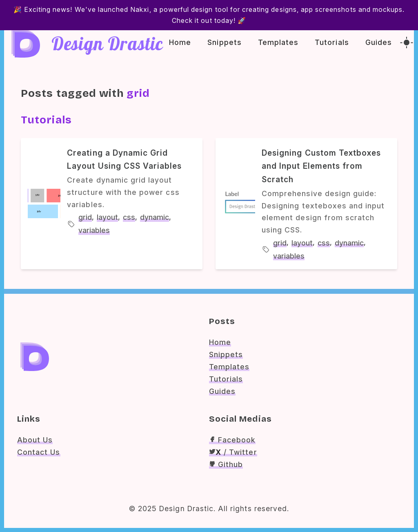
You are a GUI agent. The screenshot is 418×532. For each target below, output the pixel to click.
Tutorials (332, 42)
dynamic (155, 217)
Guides (379, 42)
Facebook (232, 440)
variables (94, 230)
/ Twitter (233, 452)
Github (226, 464)
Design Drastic (107, 46)
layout (107, 217)
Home (180, 42)
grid (85, 217)
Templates (278, 42)
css (129, 217)
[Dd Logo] (25, 42)
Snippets (224, 42)
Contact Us (39, 452)
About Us (35, 440)
